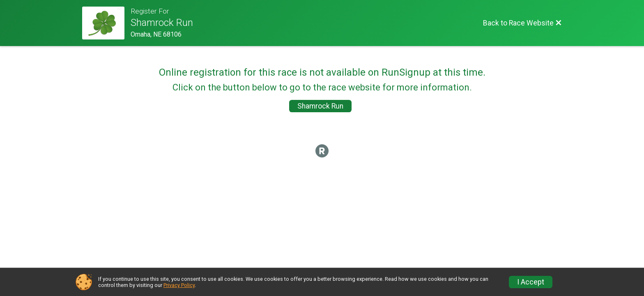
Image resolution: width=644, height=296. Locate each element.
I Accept (531, 282)
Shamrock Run (320, 106)
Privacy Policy (179, 285)
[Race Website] (106, 23)
